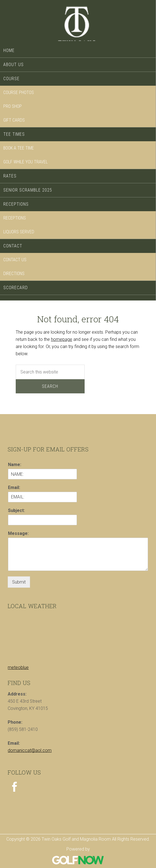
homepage (62, 339)
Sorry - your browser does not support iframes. (49, 634)
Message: (18, 533)
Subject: (16, 510)
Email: (14, 487)
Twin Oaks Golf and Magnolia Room (78, 23)
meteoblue (18, 667)
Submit (19, 582)
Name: (15, 465)
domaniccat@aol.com (30, 750)
